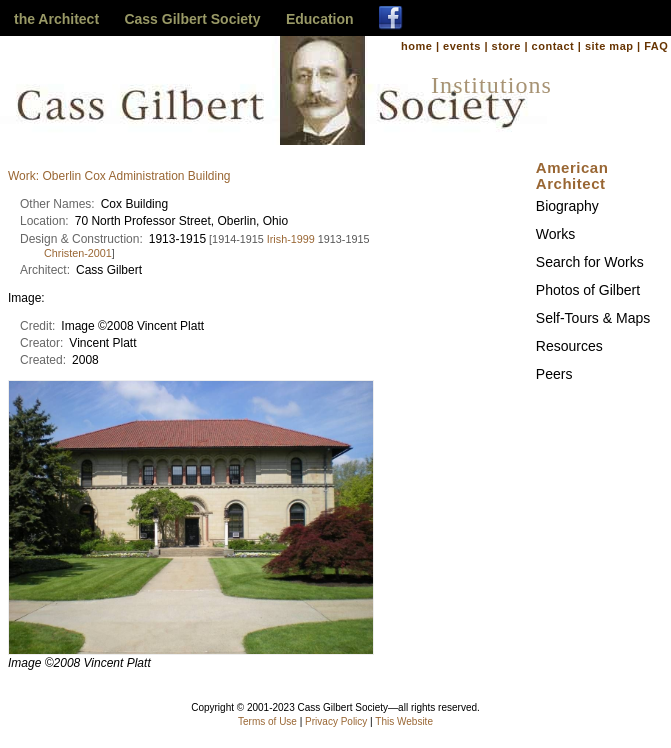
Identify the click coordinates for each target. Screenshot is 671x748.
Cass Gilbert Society (192, 19)
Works (555, 234)
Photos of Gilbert (588, 290)
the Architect (56, 19)
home (416, 46)
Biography (567, 206)
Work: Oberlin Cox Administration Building (119, 176)
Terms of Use (267, 721)
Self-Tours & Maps (593, 318)
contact (553, 46)
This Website (404, 721)
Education (320, 19)
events (462, 46)
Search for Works (590, 262)
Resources (569, 346)
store (506, 46)
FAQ (656, 46)
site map (609, 46)
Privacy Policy (336, 721)
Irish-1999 (291, 239)
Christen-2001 (78, 253)
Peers (554, 374)
